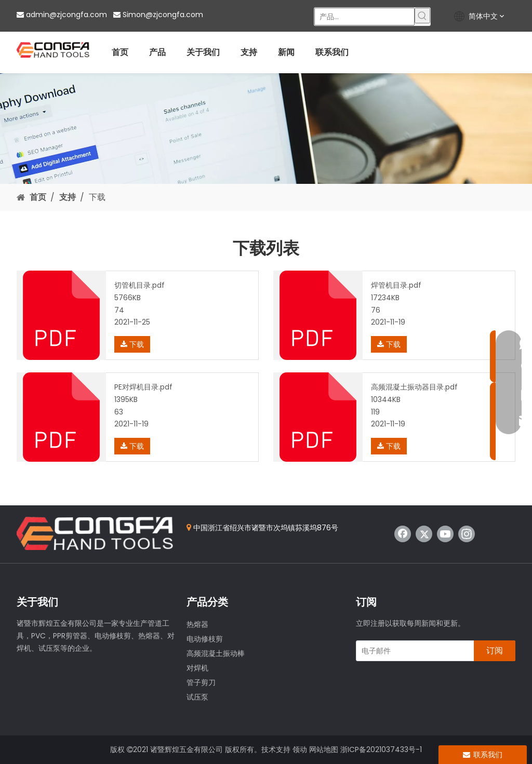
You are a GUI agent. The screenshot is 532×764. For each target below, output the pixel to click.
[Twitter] (424, 534)
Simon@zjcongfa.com (163, 15)
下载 (132, 344)
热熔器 (197, 624)
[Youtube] (445, 534)
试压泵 (197, 697)
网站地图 (324, 749)
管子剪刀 (201, 682)
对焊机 (197, 668)
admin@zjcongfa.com (66, 15)
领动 (300, 749)
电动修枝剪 (205, 639)
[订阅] (495, 651)
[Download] (266, 129)
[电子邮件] (413, 651)
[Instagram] (467, 534)
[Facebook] (403, 534)
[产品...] (364, 17)
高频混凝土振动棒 (216, 653)
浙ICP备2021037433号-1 (381, 749)
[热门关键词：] (422, 16)
